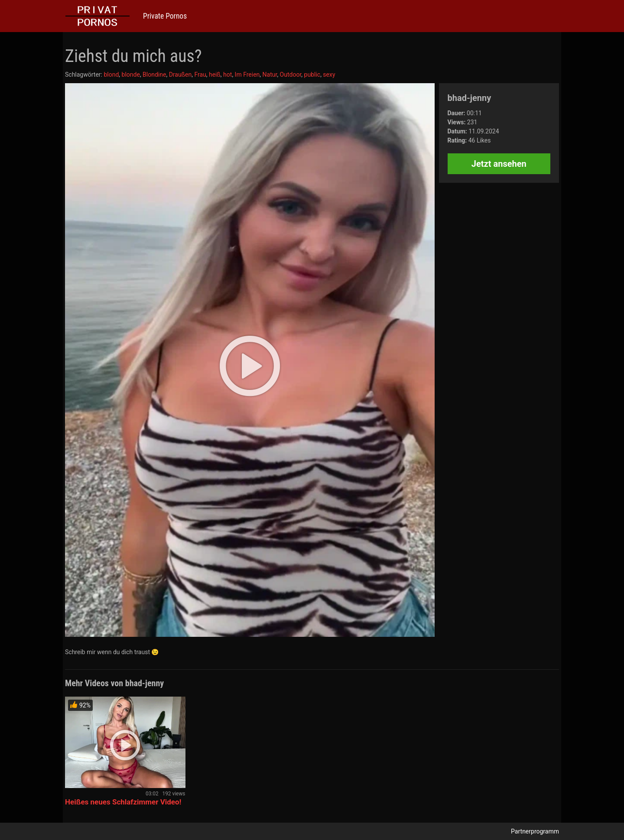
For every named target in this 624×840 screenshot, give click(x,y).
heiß (215, 75)
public (312, 75)
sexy (329, 75)
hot (227, 75)
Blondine (154, 75)
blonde (131, 75)
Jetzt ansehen (499, 164)
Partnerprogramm (535, 831)
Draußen (180, 75)
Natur (270, 75)
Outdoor (291, 75)
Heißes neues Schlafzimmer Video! (123, 802)
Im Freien (247, 75)
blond (111, 75)
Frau (200, 75)
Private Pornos (165, 16)
